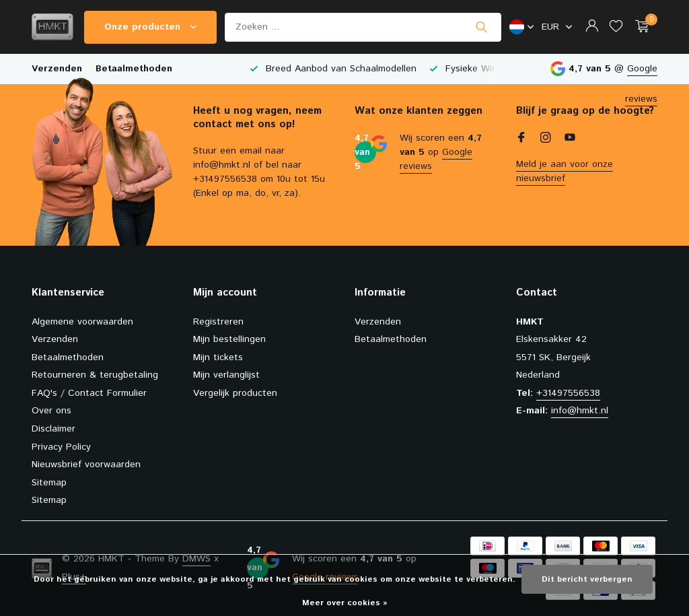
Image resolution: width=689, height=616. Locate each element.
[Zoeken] (363, 27)
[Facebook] (521, 139)
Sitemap (49, 483)
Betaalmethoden (134, 69)
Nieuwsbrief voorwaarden (86, 465)
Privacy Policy (61, 447)
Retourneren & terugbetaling (95, 375)
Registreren (218, 322)
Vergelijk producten (235, 393)
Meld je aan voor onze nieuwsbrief (565, 171)
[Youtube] (570, 139)
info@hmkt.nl (580, 411)
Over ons (51, 411)
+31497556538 (568, 393)
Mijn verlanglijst (226, 375)
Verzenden (57, 69)
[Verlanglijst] (616, 27)
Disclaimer (53, 429)
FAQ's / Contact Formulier (89, 393)
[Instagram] (546, 139)
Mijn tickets (218, 357)
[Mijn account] (592, 27)
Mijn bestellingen (229, 339)
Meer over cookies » (345, 603)
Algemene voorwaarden (82, 322)
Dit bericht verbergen (587, 579)
